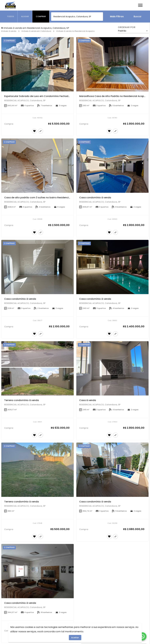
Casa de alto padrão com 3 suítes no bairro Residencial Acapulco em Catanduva (53, 198)
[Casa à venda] (112, 368)
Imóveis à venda (9, 31)
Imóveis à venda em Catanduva (36, 31)
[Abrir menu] (140, 5)
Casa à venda (88, 400)
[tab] (11, 17)
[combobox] (77, 17)
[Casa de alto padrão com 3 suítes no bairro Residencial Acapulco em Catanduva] (37, 166)
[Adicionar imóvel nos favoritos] (34, 131)
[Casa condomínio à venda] (112, 166)
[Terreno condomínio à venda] (37, 368)
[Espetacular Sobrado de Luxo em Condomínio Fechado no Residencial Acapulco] (37, 64)
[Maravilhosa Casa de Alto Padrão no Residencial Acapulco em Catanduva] (112, 64)
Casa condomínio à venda (95, 198)
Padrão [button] (122, 31)
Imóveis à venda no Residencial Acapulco (75, 31)
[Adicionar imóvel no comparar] (41, 131)
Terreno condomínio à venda (22, 400)
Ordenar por (127, 27)
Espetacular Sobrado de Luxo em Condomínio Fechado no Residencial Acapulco (52, 96)
